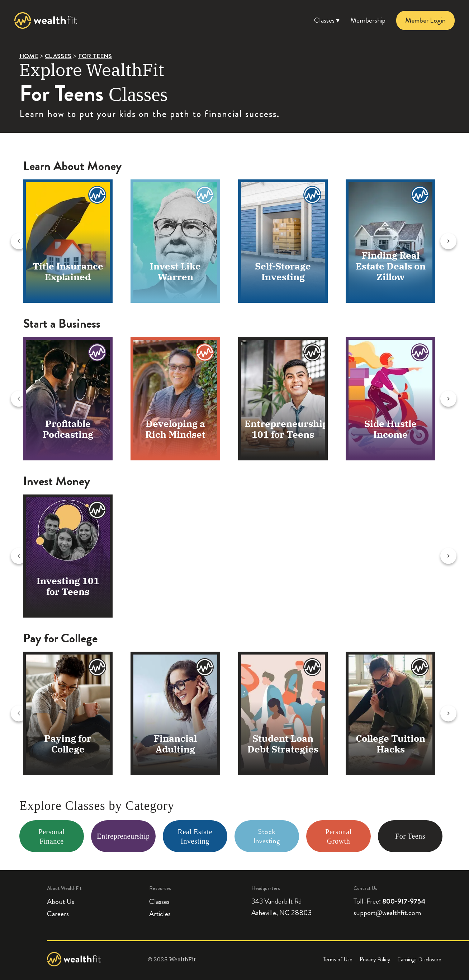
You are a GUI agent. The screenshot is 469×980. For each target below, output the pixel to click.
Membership (368, 20)
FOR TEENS (95, 56)
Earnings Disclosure (419, 959)
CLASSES (58, 56)
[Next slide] (456, 241)
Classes (159, 902)
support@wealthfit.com (387, 913)
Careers (58, 914)
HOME (29, 56)
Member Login (425, 20)
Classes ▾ (327, 20)
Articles (160, 914)
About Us (61, 902)
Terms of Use (338, 959)
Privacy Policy (375, 959)
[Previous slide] (10, 241)
